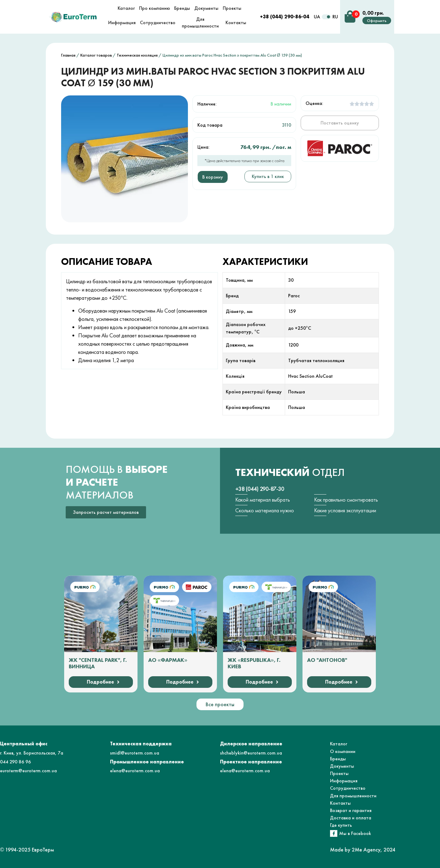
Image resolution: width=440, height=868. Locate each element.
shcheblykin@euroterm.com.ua (251, 753)
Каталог (339, 744)
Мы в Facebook (355, 833)
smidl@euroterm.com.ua (135, 753)
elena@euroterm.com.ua (135, 771)
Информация (344, 781)
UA (317, 17)
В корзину (213, 177)
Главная (68, 55)
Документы (342, 766)
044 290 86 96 (15, 762)
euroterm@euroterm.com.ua (28, 771)
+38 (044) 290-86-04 (285, 17)
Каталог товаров (96, 55)
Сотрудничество (348, 788)
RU (335, 17)
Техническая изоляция (137, 55)
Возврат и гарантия (351, 810)
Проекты (339, 773)
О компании (343, 751)
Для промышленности (353, 796)
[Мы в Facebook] (334, 833)
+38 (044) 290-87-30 (260, 489)
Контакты (340, 803)
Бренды (338, 759)
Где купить (341, 825)
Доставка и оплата (351, 818)
